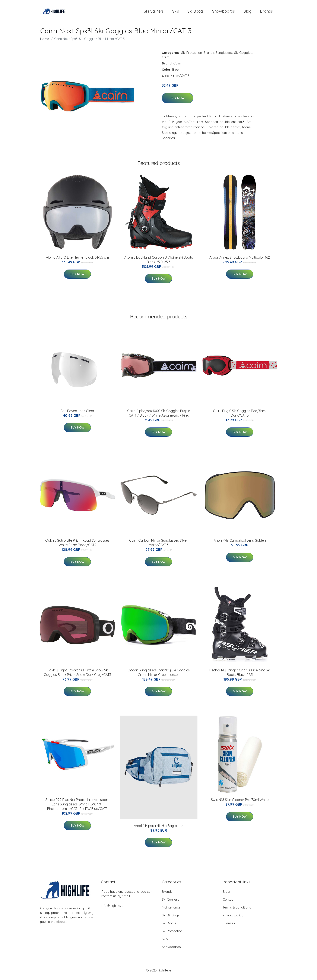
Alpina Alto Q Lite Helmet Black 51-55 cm (77, 260)
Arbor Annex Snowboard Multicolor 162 (240, 260)
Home (45, 41)
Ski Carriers (154, 12)
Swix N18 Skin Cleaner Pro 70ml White (240, 802)
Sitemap (229, 925)
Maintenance (171, 910)
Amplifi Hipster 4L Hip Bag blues (158, 828)
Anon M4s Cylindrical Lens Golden (240, 543)
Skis (176, 12)
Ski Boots (196, 12)
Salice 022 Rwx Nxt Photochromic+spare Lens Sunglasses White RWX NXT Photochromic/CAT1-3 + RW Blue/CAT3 (77, 806)
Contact (229, 902)
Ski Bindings (171, 918)
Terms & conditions (237, 910)
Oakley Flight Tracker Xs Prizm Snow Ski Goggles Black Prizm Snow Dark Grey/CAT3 (77, 674)
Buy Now (177, 100)
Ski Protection (192, 55)
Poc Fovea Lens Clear (77, 413)
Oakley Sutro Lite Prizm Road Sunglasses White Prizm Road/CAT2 (77, 545)
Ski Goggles (243, 55)
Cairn (166, 59)
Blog (247, 12)
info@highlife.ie (112, 908)
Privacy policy (233, 918)
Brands (266, 12)
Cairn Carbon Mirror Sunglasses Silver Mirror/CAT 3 (158, 545)
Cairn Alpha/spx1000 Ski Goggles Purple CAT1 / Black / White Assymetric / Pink (159, 415)
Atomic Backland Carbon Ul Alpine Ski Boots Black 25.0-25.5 (159, 262)
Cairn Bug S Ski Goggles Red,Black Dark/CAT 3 (240, 415)
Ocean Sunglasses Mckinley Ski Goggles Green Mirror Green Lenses (159, 674)
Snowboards (224, 12)
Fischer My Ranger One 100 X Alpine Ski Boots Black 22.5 (240, 674)
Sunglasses (224, 55)
